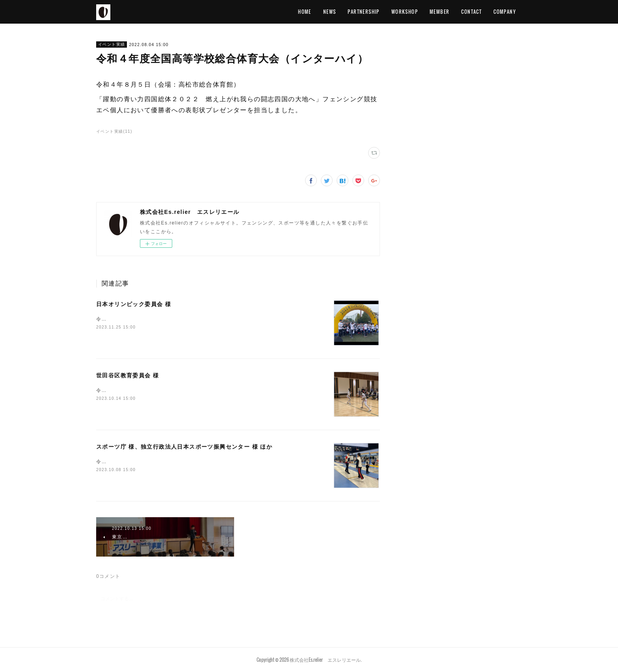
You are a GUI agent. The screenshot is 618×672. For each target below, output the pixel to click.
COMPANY (505, 12)
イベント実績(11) (114, 131)
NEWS (330, 12)
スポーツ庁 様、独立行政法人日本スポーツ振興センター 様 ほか (184, 447)
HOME (305, 12)
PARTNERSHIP (363, 12)
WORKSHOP (405, 12)
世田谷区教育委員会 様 (128, 375)
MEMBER (439, 12)
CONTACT (471, 12)
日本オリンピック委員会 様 (134, 304)
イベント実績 (112, 44)
